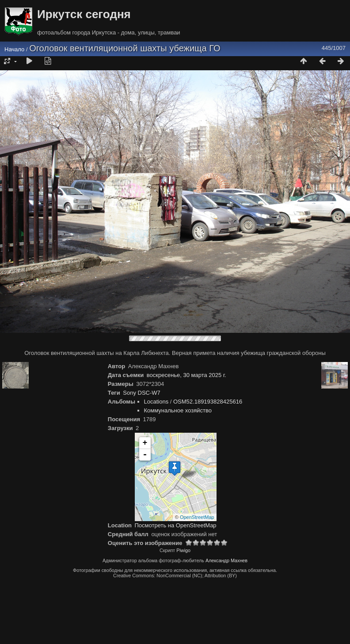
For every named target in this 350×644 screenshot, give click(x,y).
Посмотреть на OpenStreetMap (176, 525)
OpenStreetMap (197, 517)
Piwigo (183, 550)
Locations (156, 402)
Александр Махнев (226, 560)
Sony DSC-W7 (142, 393)
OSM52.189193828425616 (208, 402)
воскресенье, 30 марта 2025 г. (186, 375)
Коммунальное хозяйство (178, 410)
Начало (14, 49)
